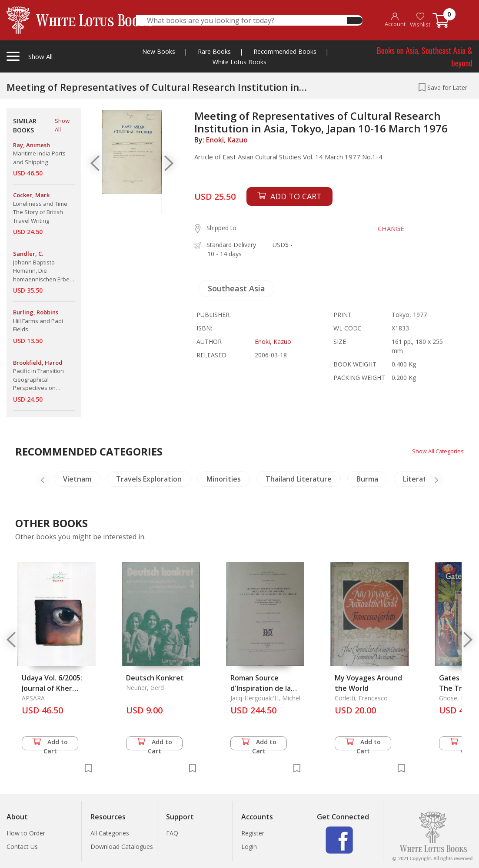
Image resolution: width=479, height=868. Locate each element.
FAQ (172, 833)
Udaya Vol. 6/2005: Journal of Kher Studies (52, 688)
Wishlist (420, 20)
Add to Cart (50, 744)
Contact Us (22, 847)
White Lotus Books (239, 62)
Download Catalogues (122, 847)
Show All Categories (436, 451)
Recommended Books (285, 51)
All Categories (110, 833)
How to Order (26, 833)
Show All (62, 125)
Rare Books (214, 51)
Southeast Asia (236, 288)
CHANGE (386, 228)
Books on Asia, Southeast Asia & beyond (425, 56)
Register (253, 833)
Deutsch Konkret (155, 678)
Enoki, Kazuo (227, 140)
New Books (159, 51)
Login (249, 847)
